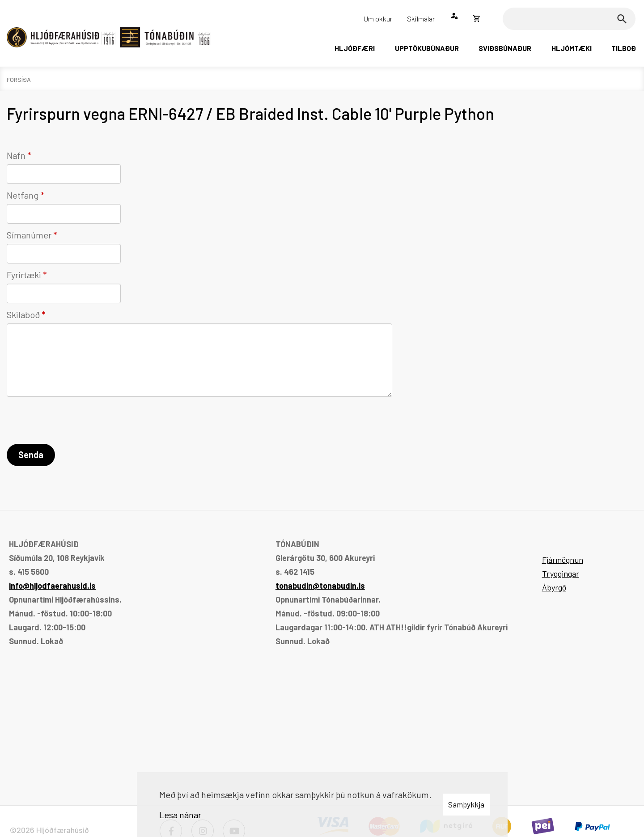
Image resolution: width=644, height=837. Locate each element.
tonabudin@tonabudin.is (320, 586)
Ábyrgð (554, 587)
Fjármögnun (563, 560)
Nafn (16, 155)
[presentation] (75, 422)
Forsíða (19, 79)
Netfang (23, 195)
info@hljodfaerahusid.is (52, 586)
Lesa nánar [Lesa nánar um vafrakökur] (180, 815)
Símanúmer (29, 235)
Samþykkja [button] (466, 804)
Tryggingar (561, 574)
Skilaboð (23, 314)
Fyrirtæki (24, 275)
